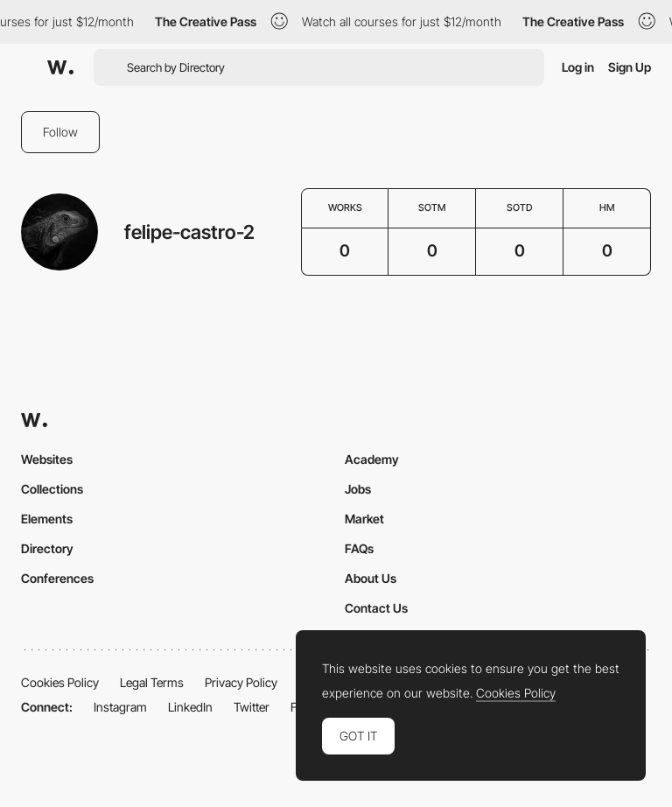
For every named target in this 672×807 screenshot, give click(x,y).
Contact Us (376, 608)
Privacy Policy (241, 682)
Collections (52, 489)
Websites (47, 459)
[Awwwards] (60, 67)
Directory (47, 548)
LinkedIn (190, 707)
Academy (372, 459)
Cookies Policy (60, 682)
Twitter (252, 707)
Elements (47, 519)
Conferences (57, 578)
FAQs (359, 548)
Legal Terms (152, 682)
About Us (371, 578)
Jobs (358, 489)
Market (364, 519)
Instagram (120, 707)
